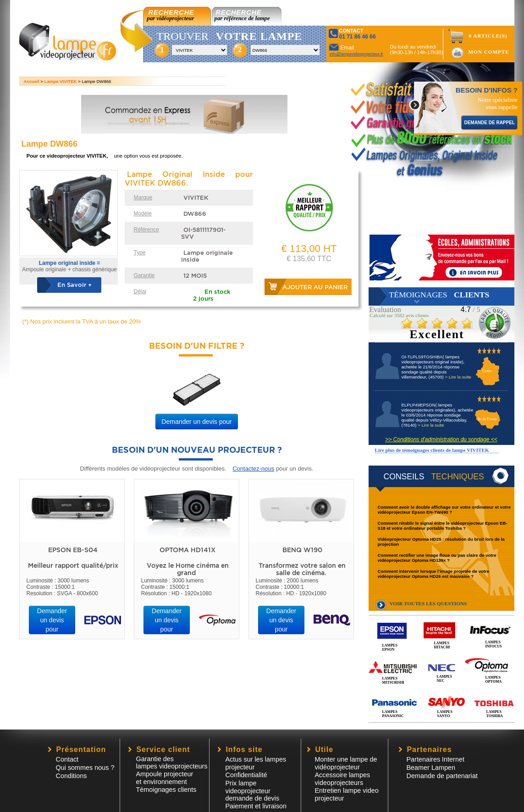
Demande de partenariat (442, 776)
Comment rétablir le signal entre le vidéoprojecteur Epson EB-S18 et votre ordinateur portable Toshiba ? (443, 526)
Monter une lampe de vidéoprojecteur (346, 763)
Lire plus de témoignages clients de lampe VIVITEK (432, 450)
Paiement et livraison (256, 806)
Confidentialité (246, 775)
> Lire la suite (458, 377)
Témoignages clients (166, 790)
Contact (67, 759)
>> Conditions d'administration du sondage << (441, 439)
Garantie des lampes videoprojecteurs (172, 763)
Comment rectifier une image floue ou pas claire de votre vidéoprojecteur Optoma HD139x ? (437, 558)
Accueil (32, 81)
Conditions (72, 776)
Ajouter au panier (315, 287)
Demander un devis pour (196, 422)
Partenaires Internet (436, 759)
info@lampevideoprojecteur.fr (356, 54)
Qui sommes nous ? (85, 768)
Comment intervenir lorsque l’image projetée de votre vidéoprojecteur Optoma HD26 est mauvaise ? (434, 574)
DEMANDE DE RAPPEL (489, 123)
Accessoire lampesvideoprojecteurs (343, 779)
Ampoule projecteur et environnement (165, 778)
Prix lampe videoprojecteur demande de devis (253, 791)
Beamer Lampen (431, 768)
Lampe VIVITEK (61, 81)
